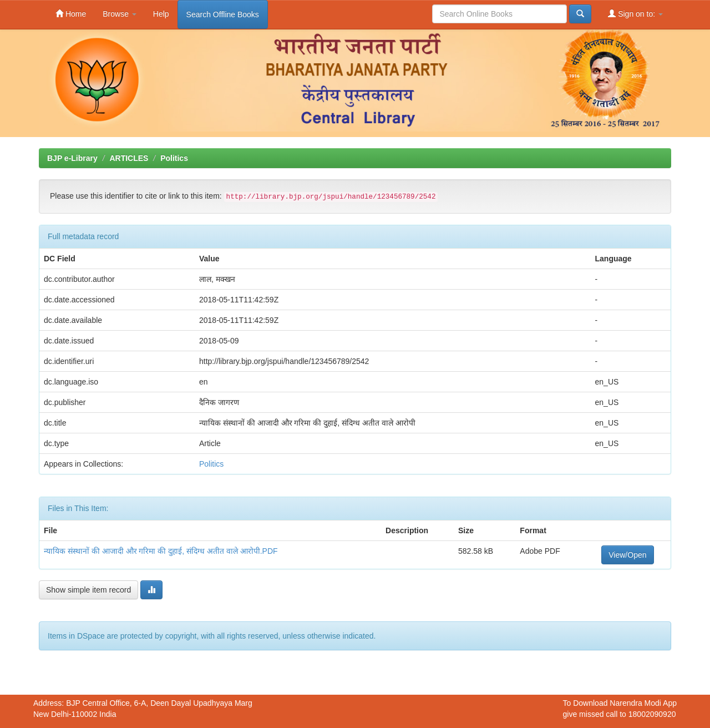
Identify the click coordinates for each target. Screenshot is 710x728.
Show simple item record (88, 590)
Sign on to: (635, 14)
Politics (174, 158)
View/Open (627, 555)
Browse (120, 14)
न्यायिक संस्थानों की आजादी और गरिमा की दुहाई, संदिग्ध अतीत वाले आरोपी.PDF (161, 551)
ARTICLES (129, 158)
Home (71, 14)
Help (161, 14)
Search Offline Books (223, 14)
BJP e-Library (72, 158)
